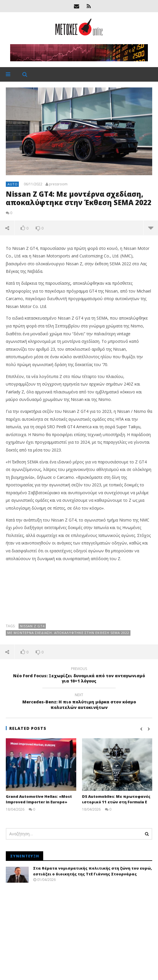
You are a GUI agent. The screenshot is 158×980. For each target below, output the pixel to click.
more (151, 228)
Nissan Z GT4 (32, 626)
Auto (13, 184)
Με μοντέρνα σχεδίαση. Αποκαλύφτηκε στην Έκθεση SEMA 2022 (68, 633)
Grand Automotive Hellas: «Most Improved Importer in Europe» (39, 799)
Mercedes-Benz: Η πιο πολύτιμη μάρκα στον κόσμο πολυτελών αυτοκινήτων (79, 702)
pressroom (58, 184)
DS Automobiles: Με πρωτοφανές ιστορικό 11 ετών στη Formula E (116, 799)
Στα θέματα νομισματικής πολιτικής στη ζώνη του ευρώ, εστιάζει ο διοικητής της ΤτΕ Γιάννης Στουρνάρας (92, 871)
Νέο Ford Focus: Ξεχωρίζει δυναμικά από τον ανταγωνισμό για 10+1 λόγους (79, 676)
